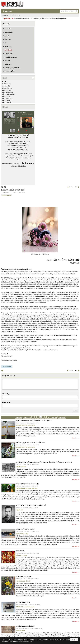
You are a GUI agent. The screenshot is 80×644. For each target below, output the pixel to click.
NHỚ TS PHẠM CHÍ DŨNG (25, 626)
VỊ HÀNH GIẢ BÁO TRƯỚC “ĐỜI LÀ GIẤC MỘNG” (34, 421)
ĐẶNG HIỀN (6, 86)
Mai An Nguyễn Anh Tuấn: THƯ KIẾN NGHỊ (31, 443)
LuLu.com (29, 154)
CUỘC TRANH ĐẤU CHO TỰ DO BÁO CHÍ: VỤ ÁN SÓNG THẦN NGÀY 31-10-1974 (44, 462)
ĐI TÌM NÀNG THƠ (23, 602)
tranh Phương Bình (29, 607)
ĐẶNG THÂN (6, 100)
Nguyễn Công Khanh (22, 534)
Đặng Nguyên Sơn (7, 92)
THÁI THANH (6, 195)
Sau (76, 187)
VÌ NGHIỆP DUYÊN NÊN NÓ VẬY (28, 484)
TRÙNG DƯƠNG (21, 467)
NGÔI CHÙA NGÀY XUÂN (25, 529)
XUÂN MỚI (20, 551)
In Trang (2, 371)
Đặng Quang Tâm (7, 98)
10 (48, 417)
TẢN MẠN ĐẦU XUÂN (24, 577)
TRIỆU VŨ (20, 510)
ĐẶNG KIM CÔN (7, 88)
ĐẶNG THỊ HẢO (7, 102)
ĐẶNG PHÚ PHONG (8, 94)
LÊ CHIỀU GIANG (22, 555)
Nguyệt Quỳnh (21, 631)
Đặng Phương (6, 96)
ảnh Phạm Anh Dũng (32, 488)
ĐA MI (4, 82)
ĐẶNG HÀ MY (7, 84)
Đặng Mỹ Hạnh (7, 90)
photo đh (28, 581)
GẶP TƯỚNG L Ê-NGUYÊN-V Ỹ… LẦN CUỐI (31, 506)
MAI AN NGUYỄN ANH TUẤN (25, 425)
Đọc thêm (75, 438)
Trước (71, 187)
